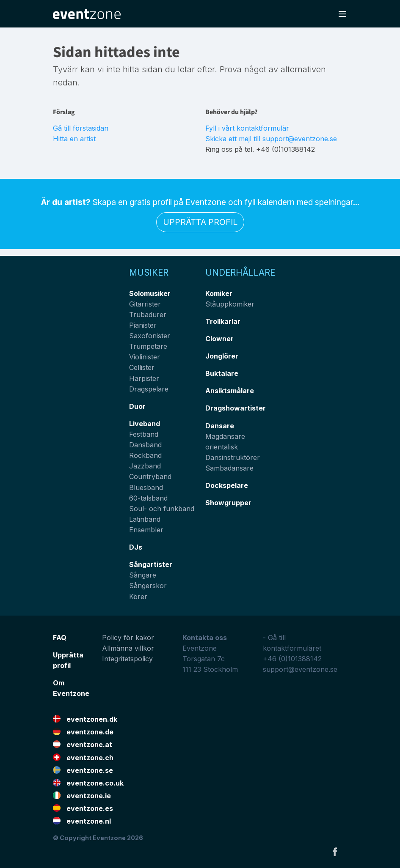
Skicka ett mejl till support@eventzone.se (271, 139)
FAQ (60, 638)
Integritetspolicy (127, 659)
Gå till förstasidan (81, 128)
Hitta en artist (74, 139)
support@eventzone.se (300, 669)
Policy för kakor (128, 638)
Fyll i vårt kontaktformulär (247, 128)
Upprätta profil (200, 222)
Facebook (335, 852)
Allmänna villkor (128, 648)
